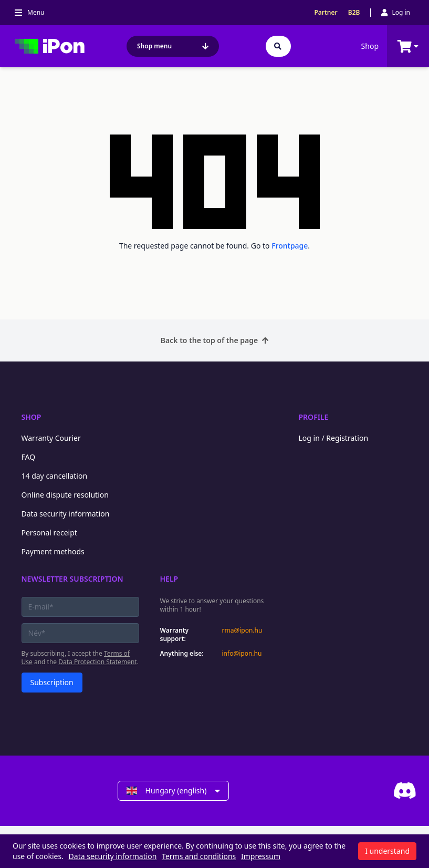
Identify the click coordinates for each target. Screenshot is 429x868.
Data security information (66, 514)
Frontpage (290, 246)
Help (169, 579)
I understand (387, 851)
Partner (326, 13)
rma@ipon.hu (242, 631)
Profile (314, 417)
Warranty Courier (51, 438)
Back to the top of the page (214, 340)
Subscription (52, 682)
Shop (370, 46)
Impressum (261, 856)
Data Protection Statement (98, 662)
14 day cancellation (55, 476)
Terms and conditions (199, 856)
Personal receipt (49, 533)
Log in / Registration (334, 438)
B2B (354, 13)
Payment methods (53, 551)
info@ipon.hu (242, 654)
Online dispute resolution (65, 495)
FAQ (29, 457)
